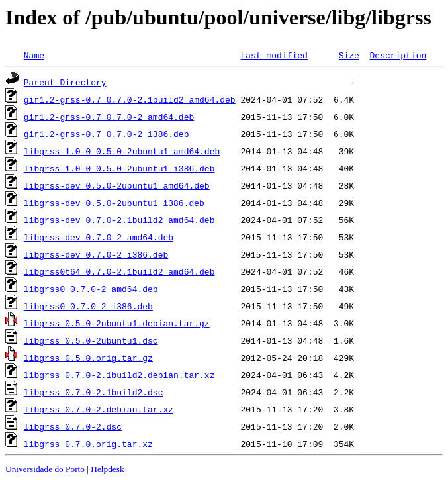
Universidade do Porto (45, 469)
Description (398, 55)
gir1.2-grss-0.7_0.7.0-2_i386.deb (107, 134)
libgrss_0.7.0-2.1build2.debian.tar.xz (119, 375)
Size (349, 55)
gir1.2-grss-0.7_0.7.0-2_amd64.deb (109, 117)
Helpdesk (107, 469)
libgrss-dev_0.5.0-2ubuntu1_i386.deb (114, 203)
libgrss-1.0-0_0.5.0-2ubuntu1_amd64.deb (122, 151)
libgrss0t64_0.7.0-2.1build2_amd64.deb (119, 271)
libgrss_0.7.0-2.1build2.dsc (94, 392)
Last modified (274, 55)
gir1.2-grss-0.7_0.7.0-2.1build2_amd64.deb (130, 99)
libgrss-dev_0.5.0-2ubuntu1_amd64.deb (117, 185)
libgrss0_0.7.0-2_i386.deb (88, 306)
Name (34, 55)
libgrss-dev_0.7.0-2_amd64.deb (99, 237)
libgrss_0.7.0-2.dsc (73, 426)
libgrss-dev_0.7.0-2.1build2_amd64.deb (119, 220)
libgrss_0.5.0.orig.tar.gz (88, 358)
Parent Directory (65, 82)
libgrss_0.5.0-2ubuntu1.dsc (91, 340)
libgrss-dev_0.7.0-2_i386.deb (96, 254)
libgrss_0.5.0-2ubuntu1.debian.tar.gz (117, 323)
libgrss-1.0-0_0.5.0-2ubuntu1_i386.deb (119, 168)
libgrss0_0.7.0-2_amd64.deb (91, 289)
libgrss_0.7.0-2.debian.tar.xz (99, 409)
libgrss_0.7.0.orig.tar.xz (88, 444)
